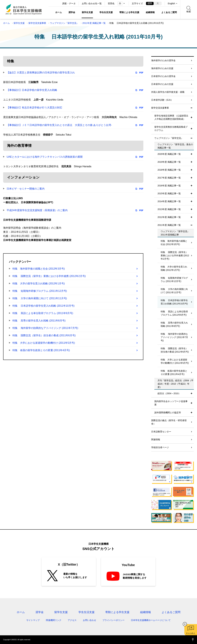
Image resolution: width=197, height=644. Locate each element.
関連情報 (156, 439)
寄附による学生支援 (129, 12)
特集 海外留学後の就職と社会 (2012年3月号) (39, 269)
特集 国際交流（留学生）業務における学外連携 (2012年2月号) (49, 276)
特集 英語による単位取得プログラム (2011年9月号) (43, 313)
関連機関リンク (54, 620)
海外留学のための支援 (162, 68)
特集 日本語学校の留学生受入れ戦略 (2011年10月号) (43, 306)
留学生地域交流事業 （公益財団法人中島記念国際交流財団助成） (171, 117)
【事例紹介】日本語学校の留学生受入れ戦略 (32, 90)
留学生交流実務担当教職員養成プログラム (171, 129)
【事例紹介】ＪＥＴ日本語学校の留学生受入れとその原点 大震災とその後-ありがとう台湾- (59, 125)
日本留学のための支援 (162, 84)
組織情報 (150, 12)
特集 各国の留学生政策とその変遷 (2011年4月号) (41, 350)
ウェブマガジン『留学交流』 (64, 23)
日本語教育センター (161, 432)
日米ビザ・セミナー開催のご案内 (26, 189)
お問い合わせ (90, 620)
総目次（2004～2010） (169, 393)
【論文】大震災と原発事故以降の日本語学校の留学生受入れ (41, 73)
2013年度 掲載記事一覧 (169, 209)
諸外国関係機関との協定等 (168, 413)
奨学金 (72, 12)
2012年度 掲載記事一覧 (169, 217)
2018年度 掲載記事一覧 (169, 170)
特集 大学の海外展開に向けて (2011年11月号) (40, 298)
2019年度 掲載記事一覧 (169, 162)
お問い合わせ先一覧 (92, 3)
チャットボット (191, 633)
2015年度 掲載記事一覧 (169, 193)
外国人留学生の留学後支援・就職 (168, 92)
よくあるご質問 (169, 12)
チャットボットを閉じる (185, 624)
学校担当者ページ (160, 447)
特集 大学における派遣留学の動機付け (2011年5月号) (44, 343)
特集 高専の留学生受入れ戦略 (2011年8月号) (39, 321)
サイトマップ (33, 620)
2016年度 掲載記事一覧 (169, 186)
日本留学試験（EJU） (162, 100)
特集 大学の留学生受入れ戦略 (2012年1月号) (39, 283)
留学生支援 (87, 12)
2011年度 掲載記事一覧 (94, 23)
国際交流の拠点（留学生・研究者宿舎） (169, 422)
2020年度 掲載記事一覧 (169, 154)
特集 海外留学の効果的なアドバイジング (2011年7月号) (45, 328)
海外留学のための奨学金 (163, 60)
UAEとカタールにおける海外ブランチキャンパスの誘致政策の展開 (45, 157)
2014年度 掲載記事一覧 (169, 201)
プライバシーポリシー (113, 620)
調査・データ (69, 3)
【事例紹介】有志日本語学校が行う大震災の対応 (34, 108)
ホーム (59, 12)
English (171, 3)
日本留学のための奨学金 (163, 76)
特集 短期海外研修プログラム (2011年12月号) (40, 291)
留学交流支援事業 (37, 23)
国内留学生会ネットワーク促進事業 (171, 403)
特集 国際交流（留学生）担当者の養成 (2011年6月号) (44, 335)
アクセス (72, 620)
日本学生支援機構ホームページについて (151, 620)
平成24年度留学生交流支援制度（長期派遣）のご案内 (37, 210)
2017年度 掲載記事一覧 (169, 178)
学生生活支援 (106, 12)
